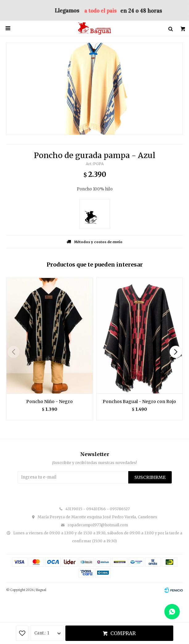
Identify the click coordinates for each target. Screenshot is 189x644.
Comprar (123, 633)
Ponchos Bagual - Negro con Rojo (139, 401)
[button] (176, 352)
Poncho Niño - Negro (49, 401)
